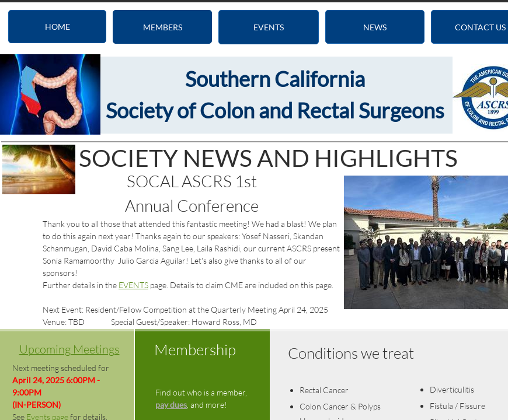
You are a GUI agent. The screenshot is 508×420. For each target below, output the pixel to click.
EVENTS (133, 285)
